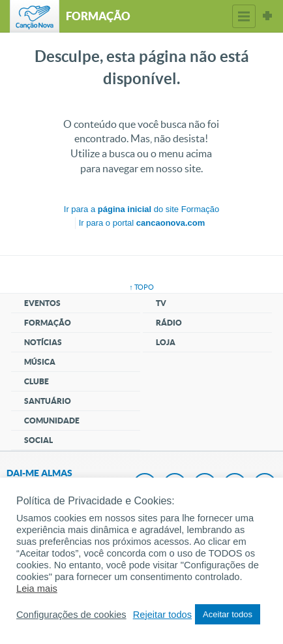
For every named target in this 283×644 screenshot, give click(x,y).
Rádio (169, 323)
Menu (244, 16)
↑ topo (141, 287)
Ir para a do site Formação (141, 209)
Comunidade (52, 421)
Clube (37, 381)
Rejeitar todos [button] (162, 615)
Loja (166, 342)
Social (38, 440)
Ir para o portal (142, 223)
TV (161, 303)
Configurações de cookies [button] (71, 615)
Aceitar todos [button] (228, 614)
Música (40, 362)
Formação (48, 323)
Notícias (43, 342)
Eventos (42, 303)
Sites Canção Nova (267, 16)
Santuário (48, 401)
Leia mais (37, 589)
